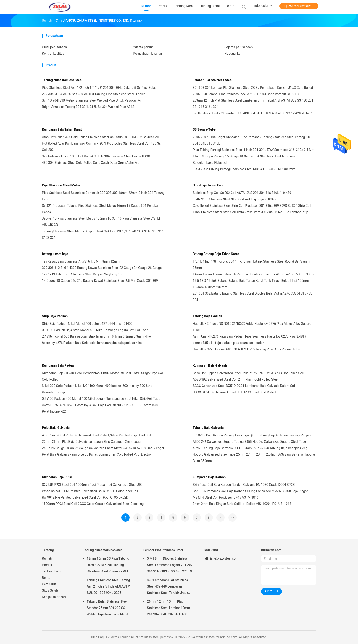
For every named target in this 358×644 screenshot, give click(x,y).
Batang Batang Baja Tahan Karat (216, 254)
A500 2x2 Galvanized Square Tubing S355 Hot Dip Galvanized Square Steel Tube (249, 442)
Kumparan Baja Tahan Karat (62, 129)
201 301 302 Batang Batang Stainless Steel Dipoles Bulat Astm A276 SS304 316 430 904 (253, 297)
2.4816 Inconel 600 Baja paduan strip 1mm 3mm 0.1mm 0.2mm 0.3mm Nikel (97, 336)
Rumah (47, 558)
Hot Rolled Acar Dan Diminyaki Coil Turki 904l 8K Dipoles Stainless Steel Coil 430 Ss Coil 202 (101, 147)
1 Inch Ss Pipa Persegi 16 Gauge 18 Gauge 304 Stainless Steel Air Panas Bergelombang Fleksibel (244, 159)
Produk (47, 565)
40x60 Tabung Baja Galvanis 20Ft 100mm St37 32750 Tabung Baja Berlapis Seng (250, 448)
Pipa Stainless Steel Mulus (61, 185)
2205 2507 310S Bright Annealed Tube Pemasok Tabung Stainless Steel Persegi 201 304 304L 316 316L (252, 140)
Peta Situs (49, 584)
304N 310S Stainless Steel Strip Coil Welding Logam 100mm (236, 199)
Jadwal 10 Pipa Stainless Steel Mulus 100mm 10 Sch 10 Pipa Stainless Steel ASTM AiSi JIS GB (101, 222)
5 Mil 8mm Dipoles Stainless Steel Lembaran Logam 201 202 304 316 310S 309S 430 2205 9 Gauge (170, 566)
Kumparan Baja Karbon (209, 477)
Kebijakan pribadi (54, 597)
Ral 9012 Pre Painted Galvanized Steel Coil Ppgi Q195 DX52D (85, 497)
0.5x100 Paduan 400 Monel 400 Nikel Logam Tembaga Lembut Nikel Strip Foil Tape (101, 399)
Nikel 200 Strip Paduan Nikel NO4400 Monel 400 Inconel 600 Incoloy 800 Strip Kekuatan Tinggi (97, 389)
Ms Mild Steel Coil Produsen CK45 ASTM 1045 (226, 497)
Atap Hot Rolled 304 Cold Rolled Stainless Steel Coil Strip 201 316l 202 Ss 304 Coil (100, 137)
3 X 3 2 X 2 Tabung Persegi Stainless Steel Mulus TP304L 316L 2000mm (244, 169)
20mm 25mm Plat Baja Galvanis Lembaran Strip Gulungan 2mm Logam (93, 442)
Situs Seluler (51, 590)
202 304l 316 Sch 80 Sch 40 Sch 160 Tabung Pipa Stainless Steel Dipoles (94, 94)
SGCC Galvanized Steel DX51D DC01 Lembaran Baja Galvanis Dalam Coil (244, 386)
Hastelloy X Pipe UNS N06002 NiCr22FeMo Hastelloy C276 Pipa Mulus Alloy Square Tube (252, 327)
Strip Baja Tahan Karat (209, 185)
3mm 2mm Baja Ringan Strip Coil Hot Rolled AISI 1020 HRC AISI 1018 (242, 504)
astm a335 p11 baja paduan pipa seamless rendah (228, 343)
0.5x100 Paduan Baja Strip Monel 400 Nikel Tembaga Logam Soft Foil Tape (95, 330)
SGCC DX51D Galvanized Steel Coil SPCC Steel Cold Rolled (234, 392)
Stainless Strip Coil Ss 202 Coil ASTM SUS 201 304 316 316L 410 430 (242, 193)
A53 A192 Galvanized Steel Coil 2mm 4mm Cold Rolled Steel (236, 379)
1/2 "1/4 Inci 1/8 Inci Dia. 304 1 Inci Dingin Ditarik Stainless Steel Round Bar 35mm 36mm (251, 265)
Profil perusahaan (54, 47)
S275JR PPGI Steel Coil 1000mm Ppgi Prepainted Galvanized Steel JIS (92, 485)
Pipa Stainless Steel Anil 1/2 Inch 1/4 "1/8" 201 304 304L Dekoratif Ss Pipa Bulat (99, 88)
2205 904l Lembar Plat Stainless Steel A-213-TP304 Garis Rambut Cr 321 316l (248, 94)
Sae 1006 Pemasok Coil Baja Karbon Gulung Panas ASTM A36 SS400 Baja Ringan (251, 491)
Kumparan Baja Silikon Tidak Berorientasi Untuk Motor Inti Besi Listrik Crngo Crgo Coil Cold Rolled (103, 376)
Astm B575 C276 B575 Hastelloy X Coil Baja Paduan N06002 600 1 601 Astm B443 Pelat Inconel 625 (101, 408)
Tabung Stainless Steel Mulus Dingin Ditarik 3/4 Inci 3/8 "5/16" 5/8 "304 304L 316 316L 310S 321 (104, 234)
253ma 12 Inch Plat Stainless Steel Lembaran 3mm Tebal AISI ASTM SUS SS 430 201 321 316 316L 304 (253, 104)
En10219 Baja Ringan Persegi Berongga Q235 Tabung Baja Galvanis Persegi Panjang (253, 435)
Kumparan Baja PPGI (57, 477)
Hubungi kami (234, 54)
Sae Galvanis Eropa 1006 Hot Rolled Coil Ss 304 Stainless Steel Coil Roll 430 (96, 156)
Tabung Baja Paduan (207, 316)
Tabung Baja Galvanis (208, 428)
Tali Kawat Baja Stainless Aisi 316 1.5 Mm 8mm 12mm (81, 261)
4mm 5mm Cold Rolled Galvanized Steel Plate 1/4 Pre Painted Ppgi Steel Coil (97, 435)
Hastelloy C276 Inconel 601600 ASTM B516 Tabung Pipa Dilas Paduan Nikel (247, 349)
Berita (46, 578)
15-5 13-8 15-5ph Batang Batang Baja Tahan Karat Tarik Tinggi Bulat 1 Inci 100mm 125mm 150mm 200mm (251, 284)
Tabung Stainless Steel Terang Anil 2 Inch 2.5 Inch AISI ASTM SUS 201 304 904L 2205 (109, 586)
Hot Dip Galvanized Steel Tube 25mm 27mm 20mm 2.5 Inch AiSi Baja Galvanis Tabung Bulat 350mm (254, 458)
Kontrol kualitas (53, 54)
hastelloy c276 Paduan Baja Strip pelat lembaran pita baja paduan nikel (92, 343)
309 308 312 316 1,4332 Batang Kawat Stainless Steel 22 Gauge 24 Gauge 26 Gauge (102, 268)
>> (233, 518)
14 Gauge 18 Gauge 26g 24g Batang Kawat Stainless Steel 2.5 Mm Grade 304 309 (100, 281)
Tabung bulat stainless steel (62, 80)
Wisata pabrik (143, 47)
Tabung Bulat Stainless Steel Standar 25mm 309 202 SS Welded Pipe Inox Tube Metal (107, 608)
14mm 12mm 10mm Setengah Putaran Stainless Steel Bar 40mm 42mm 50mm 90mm (254, 274)
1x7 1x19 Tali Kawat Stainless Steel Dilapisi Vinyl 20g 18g (83, 274)
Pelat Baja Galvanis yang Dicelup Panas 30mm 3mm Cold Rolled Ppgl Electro (96, 454)
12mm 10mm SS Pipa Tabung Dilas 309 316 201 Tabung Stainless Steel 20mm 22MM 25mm (108, 566)
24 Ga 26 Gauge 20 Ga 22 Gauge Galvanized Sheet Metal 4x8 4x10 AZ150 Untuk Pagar (103, 448)
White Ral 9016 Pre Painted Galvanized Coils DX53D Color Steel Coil (90, 491)
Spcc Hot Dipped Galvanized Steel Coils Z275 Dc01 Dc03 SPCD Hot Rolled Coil (248, 373)
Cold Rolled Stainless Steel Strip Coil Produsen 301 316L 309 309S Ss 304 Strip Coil (252, 206)
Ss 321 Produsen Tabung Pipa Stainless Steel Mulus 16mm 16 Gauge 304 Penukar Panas (100, 209)
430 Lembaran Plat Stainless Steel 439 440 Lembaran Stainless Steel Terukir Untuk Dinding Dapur (168, 587)
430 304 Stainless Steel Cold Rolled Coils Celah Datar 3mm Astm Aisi (91, 163)
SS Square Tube (204, 129)
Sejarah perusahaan (238, 47)
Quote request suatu (299, 6)
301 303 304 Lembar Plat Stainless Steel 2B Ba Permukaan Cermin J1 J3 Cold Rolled (253, 88)
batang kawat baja (55, 254)
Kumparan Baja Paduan (59, 365)
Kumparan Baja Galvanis (210, 365)
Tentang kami (52, 571)
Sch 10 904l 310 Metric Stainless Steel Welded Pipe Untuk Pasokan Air (92, 100)
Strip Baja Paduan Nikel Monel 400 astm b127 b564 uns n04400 (87, 324)
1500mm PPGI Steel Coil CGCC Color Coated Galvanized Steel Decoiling (93, 504)
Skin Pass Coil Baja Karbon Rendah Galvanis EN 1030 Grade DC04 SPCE (244, 485)
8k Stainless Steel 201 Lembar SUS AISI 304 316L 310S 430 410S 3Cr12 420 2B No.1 (253, 113)
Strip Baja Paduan (55, 316)
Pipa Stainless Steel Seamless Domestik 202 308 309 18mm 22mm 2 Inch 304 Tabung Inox (103, 196)
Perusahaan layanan (148, 54)
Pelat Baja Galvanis (56, 428)
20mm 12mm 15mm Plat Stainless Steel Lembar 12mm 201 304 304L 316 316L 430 (168, 608)
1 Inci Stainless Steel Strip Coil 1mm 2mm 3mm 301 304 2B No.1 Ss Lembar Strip (250, 212)
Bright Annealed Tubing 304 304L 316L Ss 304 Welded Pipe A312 (88, 107)
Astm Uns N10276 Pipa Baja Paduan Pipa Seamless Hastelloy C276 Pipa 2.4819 (249, 336)
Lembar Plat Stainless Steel (212, 80)
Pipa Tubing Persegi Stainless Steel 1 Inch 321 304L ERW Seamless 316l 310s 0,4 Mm (254, 150)
